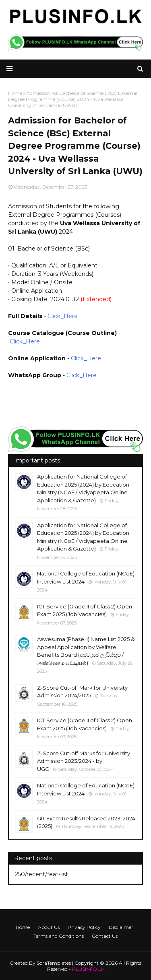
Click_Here (63, 316)
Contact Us (105, 936)
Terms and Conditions (59, 936)
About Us (49, 927)
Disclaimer (121, 927)
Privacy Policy (84, 927)
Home (23, 927)
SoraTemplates (54, 963)
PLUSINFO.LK (88, 969)
